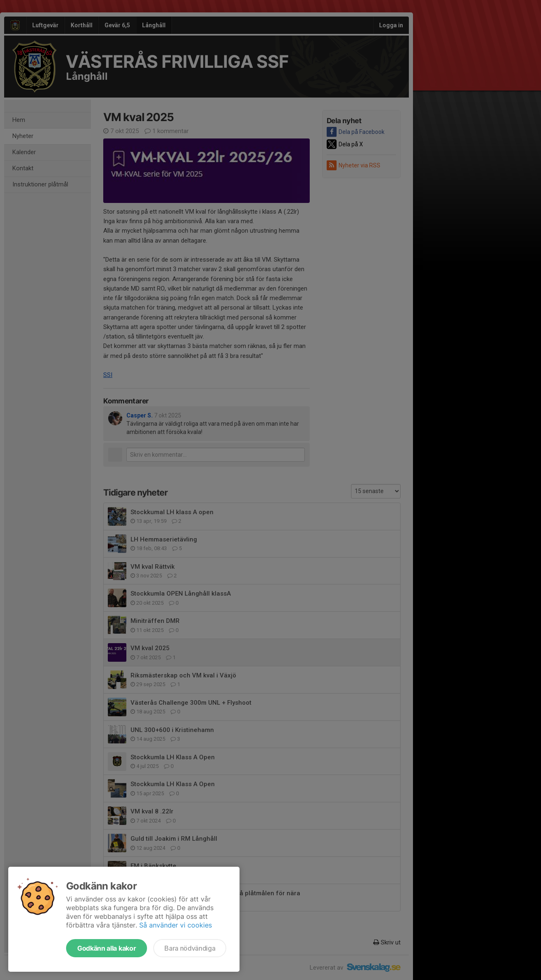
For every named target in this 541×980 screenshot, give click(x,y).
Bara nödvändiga (190, 948)
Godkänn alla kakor (107, 948)
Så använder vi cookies (176, 925)
